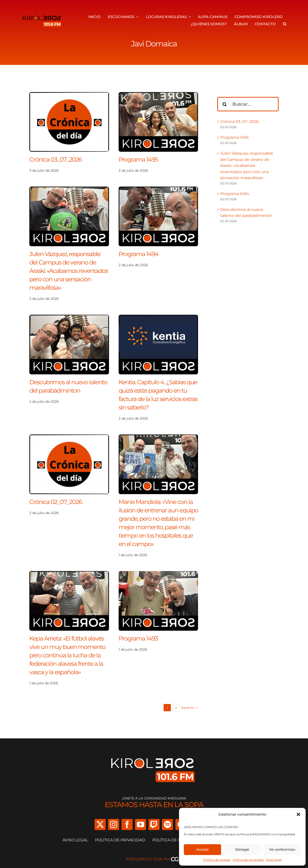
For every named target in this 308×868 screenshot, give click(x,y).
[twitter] (100, 824)
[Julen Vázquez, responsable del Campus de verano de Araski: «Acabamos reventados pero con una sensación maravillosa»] (69, 190)
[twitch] (154, 824)
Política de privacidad (248, 860)
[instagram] (114, 824)
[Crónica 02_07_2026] (69, 437)
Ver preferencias (282, 849)
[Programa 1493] (158, 574)
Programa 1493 (138, 638)
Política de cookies (217, 860)
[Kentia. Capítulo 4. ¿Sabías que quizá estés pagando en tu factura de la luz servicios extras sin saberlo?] (158, 318)
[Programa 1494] (158, 190)
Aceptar (203, 849)
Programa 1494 (138, 254)
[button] (298, 814)
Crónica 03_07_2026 (55, 159)
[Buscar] (225, 104)
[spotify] (167, 824)
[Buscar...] (248, 104)
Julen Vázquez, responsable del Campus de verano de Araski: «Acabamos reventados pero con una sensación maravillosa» (69, 271)
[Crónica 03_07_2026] (69, 95)
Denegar (242, 849)
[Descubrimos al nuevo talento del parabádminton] (69, 318)
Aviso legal (274, 860)
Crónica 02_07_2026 (56, 502)
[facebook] (127, 824)
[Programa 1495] (158, 95)
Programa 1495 (138, 159)
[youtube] (141, 824)
